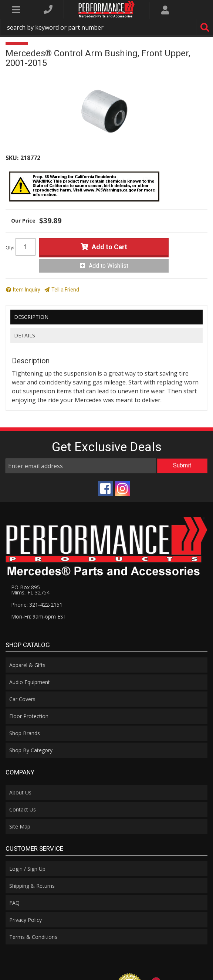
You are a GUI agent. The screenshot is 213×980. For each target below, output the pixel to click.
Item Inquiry (27, 290)
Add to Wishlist (109, 266)
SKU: (12, 158)
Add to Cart (109, 247)
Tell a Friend (65, 290)
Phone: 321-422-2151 (37, 605)
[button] (106, 27)
